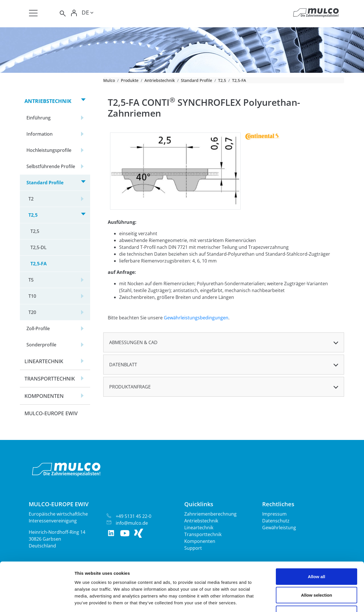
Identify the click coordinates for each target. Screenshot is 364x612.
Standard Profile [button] (45, 183)
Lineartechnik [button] (44, 361)
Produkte (130, 80)
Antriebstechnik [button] (48, 101)
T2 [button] (31, 199)
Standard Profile (197, 80)
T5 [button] (31, 280)
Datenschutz (276, 521)
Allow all (317, 537)
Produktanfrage (130, 387)
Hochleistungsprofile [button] (49, 150)
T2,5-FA (39, 264)
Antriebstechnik (160, 80)
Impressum (274, 514)
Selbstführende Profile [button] (51, 166)
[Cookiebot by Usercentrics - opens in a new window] (37, 601)
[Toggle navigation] (33, 13)
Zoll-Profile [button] (38, 328)
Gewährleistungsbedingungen (196, 318)
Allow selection (316, 556)
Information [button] (40, 134)
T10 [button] (32, 296)
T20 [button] (32, 312)
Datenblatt (123, 365)
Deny (317, 575)
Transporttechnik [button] (50, 379)
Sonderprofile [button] (41, 345)
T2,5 (222, 80)
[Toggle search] (62, 14)
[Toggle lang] (87, 13)
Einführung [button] (39, 118)
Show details (298, 601)
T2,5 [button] (33, 215)
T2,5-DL (39, 247)
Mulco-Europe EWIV (51, 413)
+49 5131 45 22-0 (134, 516)
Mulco (109, 80)
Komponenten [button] (44, 396)
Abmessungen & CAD (133, 342)
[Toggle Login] (74, 14)
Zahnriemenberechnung (210, 514)
